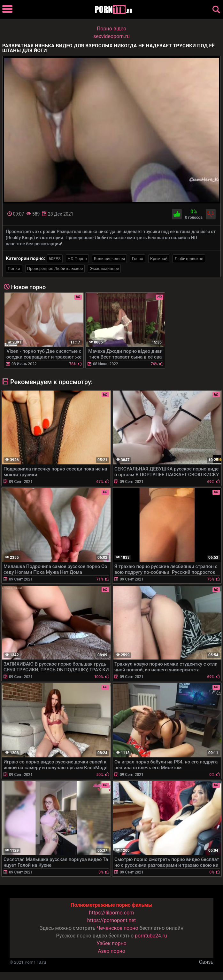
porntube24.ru (151, 936)
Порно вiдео (112, 29)
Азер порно (112, 951)
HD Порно (77, 259)
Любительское (189, 259)
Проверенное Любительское (55, 269)
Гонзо (138, 259)
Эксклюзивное (104, 269)
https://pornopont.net (112, 920)
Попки (14, 269)
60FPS (55, 259)
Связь (206, 962)
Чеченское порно (118, 928)
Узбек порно (112, 943)
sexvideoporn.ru (112, 36)
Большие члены (109, 259)
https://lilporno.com (112, 913)
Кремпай (159, 259)
